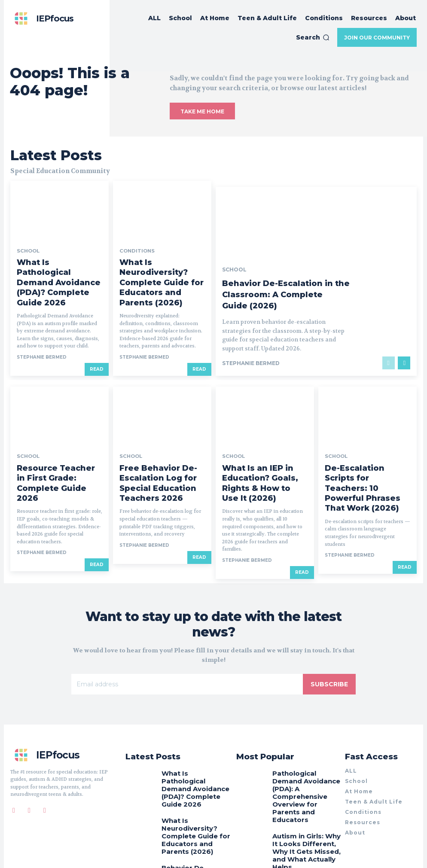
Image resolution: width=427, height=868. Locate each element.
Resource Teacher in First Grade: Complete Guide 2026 (59, 435)
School (27, 240)
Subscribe (329, 629)
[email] (187, 629)
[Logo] (42, 18)
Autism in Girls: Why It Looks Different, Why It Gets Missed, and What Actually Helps (303, 760)
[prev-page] (389, 328)
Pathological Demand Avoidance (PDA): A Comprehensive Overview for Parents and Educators (307, 724)
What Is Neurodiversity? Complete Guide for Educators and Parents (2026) (155, 260)
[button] (313, 37)
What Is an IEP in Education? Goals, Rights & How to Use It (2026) (265, 438)
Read (97, 328)
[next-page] (404, 328)
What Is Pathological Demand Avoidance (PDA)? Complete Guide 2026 (55, 256)
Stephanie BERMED (42, 316)
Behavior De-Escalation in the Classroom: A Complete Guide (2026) (283, 260)
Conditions (135, 240)
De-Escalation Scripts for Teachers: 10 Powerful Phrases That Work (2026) (363, 438)
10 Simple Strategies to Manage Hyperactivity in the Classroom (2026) (305, 793)
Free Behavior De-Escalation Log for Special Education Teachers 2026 (162, 438)
